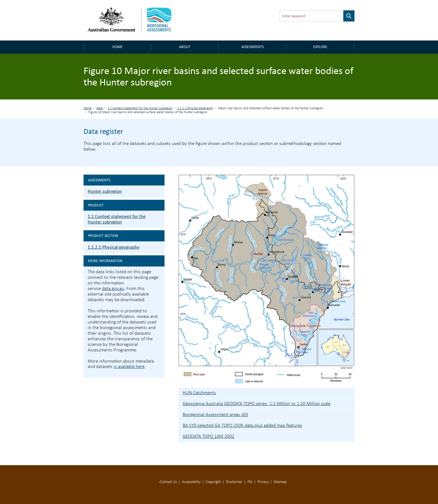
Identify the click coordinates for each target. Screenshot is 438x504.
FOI (250, 482)
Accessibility (191, 482)
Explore (320, 47)
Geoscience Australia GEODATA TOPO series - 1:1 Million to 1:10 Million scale (257, 404)
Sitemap (280, 482)
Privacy (263, 482)
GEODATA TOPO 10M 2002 (209, 437)
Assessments (253, 47)
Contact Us (168, 482)
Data (100, 108)
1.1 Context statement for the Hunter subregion (140, 108)
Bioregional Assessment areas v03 (215, 415)
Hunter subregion (105, 191)
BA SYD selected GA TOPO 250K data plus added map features (242, 426)
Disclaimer (234, 482)
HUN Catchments (199, 393)
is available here (129, 367)
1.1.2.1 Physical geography (195, 108)
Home (117, 47)
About (185, 47)
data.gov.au (113, 289)
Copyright (213, 482)
